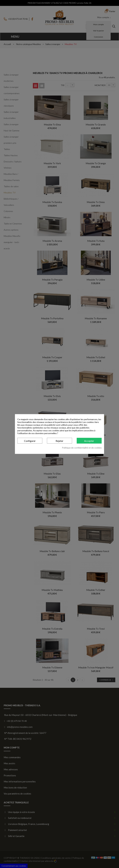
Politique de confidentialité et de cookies (82, 448)
